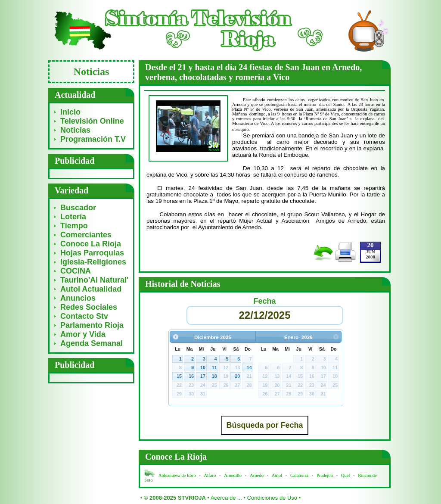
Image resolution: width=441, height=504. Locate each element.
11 (214, 367)
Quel (346, 475)
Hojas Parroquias (92, 253)
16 (191, 376)
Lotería (73, 217)
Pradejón (325, 475)
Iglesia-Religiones (93, 262)
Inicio (70, 112)
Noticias (75, 130)
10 (203, 367)
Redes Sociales (89, 307)
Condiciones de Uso (272, 498)
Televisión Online (92, 121)
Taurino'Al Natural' (94, 280)
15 (179, 376)
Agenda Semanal (92, 343)
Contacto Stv (84, 316)
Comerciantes (86, 235)
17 (203, 376)
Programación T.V (93, 139)
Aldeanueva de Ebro (177, 475)
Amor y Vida (83, 334)
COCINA (76, 271)
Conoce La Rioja (91, 244)
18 (214, 376)
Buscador (78, 208)
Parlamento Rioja (92, 325)
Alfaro (210, 475)
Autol (278, 475)
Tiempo (74, 226)
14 (249, 367)
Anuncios (78, 298)
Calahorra (299, 475)
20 (237, 376)
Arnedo (257, 475)
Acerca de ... (226, 498)
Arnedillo (233, 475)
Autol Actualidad (91, 289)
